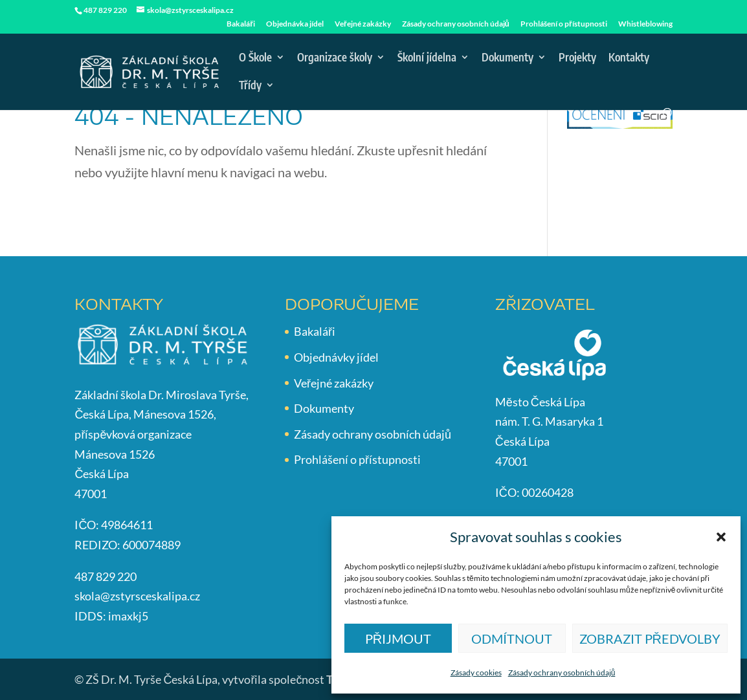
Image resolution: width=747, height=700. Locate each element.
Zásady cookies (476, 673)
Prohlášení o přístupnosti (564, 24)
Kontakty (629, 58)
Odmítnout (512, 639)
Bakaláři (241, 24)
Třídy (250, 86)
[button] (721, 537)
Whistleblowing (645, 24)
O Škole (255, 58)
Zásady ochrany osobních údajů (562, 673)
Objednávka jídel (295, 24)
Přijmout (398, 639)
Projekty (577, 58)
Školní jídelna (427, 58)
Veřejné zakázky (363, 24)
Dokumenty (507, 58)
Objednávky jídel (336, 357)
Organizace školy (335, 58)
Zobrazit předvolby (650, 639)
